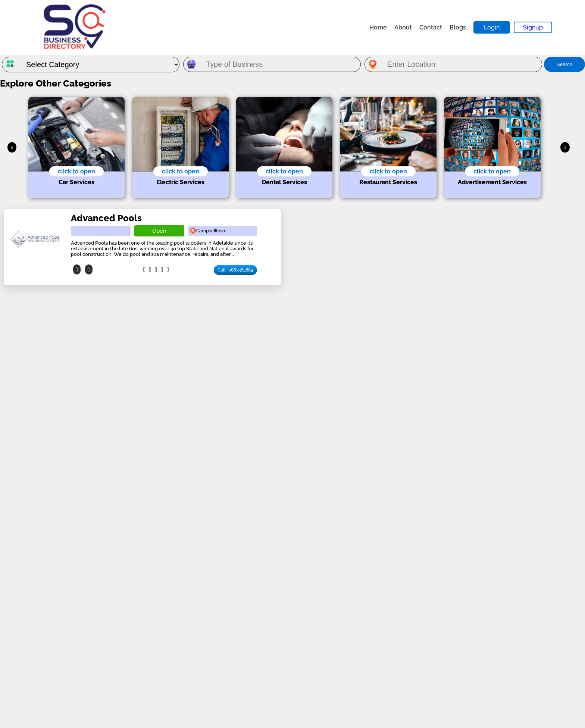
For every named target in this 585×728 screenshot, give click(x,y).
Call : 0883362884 (235, 270)
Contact (431, 27)
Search (564, 64)
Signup (533, 27)
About (403, 27)
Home (378, 27)
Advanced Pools (106, 218)
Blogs (458, 27)
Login (492, 27)
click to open (76, 171)
